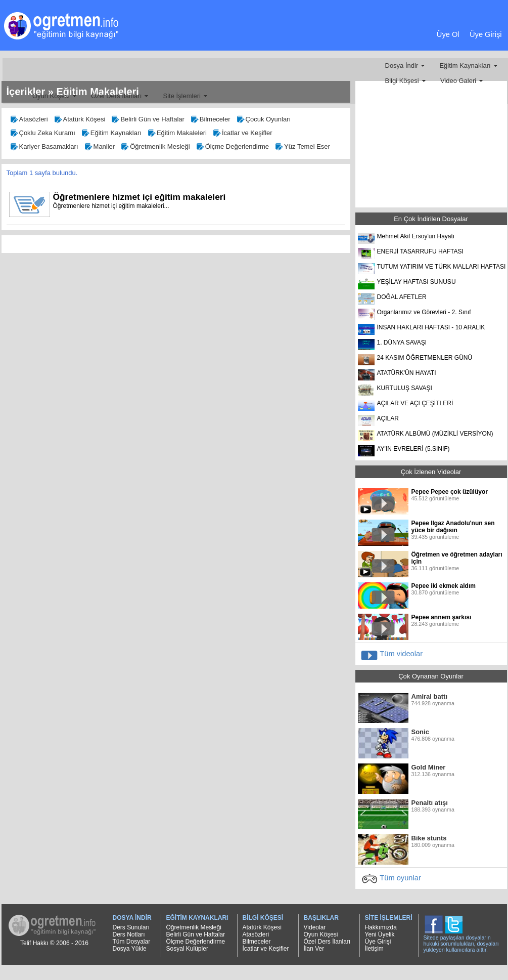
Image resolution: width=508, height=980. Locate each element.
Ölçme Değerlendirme (232, 148)
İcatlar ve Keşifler (242, 134)
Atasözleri (29, 120)
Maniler (99, 148)
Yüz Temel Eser (302, 148)
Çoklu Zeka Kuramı (42, 134)
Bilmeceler (210, 120)
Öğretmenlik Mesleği (155, 148)
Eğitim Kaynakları (465, 66)
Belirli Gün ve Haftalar (147, 120)
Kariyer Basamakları (44, 148)
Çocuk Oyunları (263, 120)
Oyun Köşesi (51, 96)
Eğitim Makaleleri (177, 134)
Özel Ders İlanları (116, 96)
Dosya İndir (402, 66)
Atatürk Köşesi (79, 120)
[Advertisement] (252, 44)
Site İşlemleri (181, 96)
